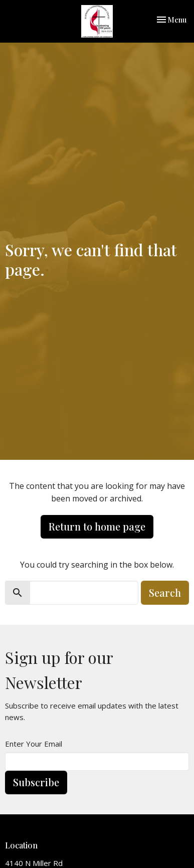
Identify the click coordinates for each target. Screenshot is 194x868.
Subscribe (36, 782)
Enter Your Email (34, 744)
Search (165, 592)
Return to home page (97, 526)
